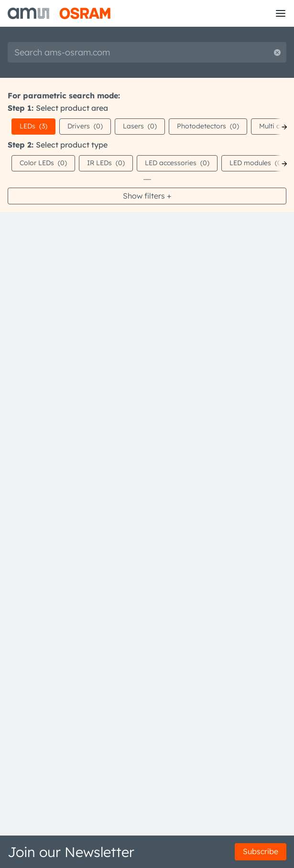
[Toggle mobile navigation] (281, 13)
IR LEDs (106, 163)
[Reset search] (277, 52)
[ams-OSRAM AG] (59, 13)
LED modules (257, 163)
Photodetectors (208, 126)
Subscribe (261, 851)
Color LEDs (43, 163)
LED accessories (177, 163)
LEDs (33, 126)
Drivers (85, 126)
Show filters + (147, 196)
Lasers (140, 126)
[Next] (284, 127)
